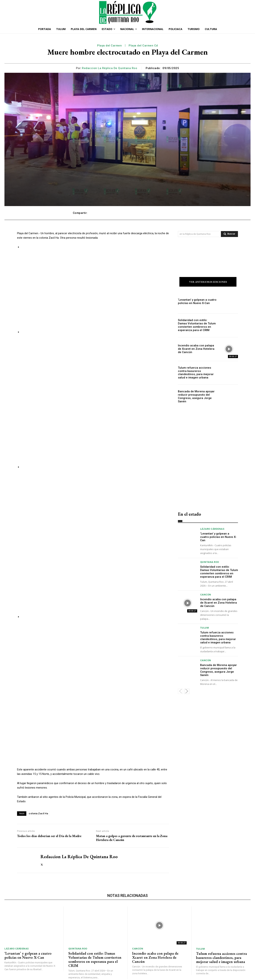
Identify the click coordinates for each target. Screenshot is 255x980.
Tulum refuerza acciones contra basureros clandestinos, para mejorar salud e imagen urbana (197, 373)
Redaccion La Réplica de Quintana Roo (110, 68)
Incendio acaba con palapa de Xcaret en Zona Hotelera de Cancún (196, 350)
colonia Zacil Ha (38, 768)
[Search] (229, 234)
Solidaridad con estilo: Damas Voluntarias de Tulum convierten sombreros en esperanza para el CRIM (196, 326)
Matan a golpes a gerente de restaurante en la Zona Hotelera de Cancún (132, 793)
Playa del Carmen (109, 46)
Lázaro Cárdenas (212, 529)
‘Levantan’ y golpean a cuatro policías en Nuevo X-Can (195, 302)
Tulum (205, 628)
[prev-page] (180, 692)
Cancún (206, 595)
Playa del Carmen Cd (143, 46)
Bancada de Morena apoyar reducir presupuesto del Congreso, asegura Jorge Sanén (195, 397)
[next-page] (187, 692)
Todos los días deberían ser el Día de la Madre (49, 791)
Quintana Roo (210, 563)
